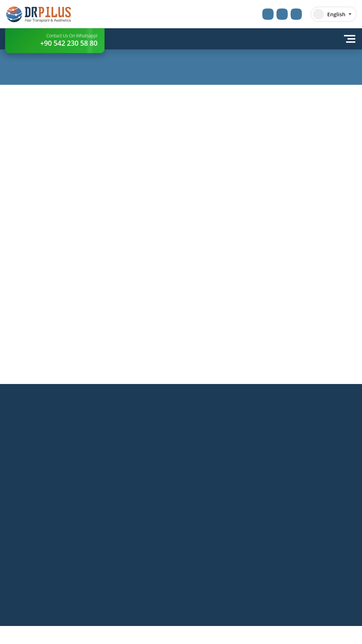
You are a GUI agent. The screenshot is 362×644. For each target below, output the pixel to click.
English (329, 14)
